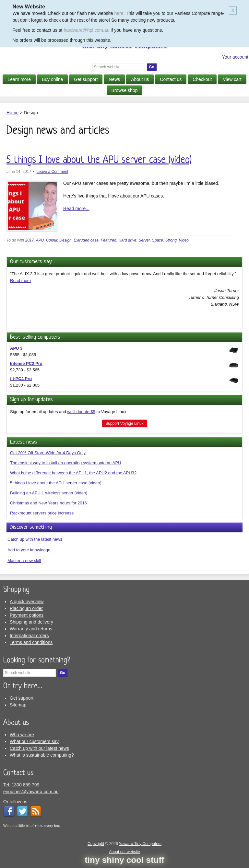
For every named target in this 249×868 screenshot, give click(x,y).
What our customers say (34, 741)
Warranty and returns (31, 629)
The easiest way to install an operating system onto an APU (66, 463)
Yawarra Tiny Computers (140, 844)
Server (144, 240)
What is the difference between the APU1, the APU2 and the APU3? (73, 473)
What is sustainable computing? (42, 755)
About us (140, 79)
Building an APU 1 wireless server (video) (49, 493)
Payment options (27, 615)
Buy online (52, 79)
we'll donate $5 (81, 412)
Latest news (24, 442)
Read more (20, 281)
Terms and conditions (31, 642)
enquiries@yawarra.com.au (31, 792)
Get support (86, 79)
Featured (109, 240)
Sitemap (18, 705)
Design (65, 240)
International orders (29, 636)
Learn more (19, 79)
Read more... (76, 209)
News (114, 79)
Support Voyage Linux (124, 423)
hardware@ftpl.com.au (86, 30)
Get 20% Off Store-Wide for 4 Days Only (48, 453)
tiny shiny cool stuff (124, 860)
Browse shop (125, 90)
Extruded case (86, 240)
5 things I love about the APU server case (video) (99, 160)
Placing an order (26, 608)
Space (158, 240)
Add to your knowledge (29, 550)
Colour (52, 240)
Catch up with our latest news (39, 748)
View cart (232, 79)
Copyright (96, 844)
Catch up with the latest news (35, 539)
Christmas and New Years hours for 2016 (48, 503)
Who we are (22, 735)
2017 (30, 240)
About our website (124, 852)
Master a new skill (24, 561)
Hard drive (127, 240)
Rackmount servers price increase (42, 513)
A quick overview (27, 602)
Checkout (202, 79)
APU (40, 240)
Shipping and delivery (31, 622)
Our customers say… (32, 262)
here (119, 13)
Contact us (171, 79)
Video (184, 240)
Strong (171, 240)
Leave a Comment (52, 172)
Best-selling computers (35, 337)
